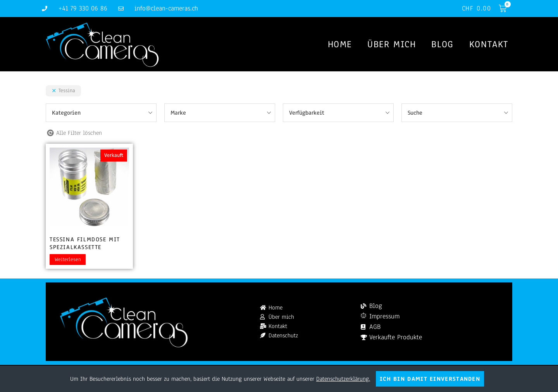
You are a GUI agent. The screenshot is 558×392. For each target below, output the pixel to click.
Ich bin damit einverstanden (430, 379)
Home (340, 44)
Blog (442, 44)
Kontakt (489, 44)
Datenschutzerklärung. (343, 379)
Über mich (392, 44)
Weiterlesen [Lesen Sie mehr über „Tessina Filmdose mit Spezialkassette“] (68, 260)
